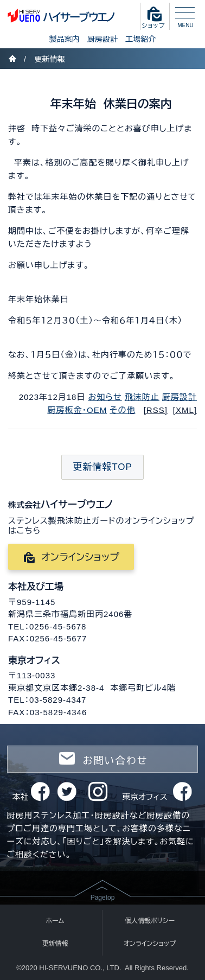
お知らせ (105, 397)
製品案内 (65, 39)
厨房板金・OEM (78, 410)
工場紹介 (140, 39)
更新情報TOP (102, 467)
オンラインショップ (71, 558)
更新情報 (50, 59)
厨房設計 (102, 39)
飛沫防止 (142, 397)
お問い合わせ (102, 758)
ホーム (55, 921)
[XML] (185, 410)
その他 (122, 410)
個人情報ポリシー (150, 921)
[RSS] (156, 410)
